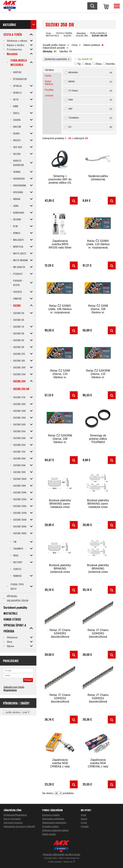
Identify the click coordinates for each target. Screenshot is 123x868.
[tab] (52, 70)
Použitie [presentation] (49, 90)
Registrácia (10, 690)
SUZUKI (67, 36)
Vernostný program (13, 823)
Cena (74, 45)
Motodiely (81, 33)
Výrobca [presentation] (49, 70)
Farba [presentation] (48, 76)
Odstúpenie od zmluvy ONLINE (19, 826)
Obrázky (48, 51)
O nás (84, 823)
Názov (62, 45)
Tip (79, 64)
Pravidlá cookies (50, 826)
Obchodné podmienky (53, 819)
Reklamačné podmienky (54, 823)
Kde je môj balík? (12, 819)
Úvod (48, 33)
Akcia (88, 64)
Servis (84, 819)
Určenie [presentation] (49, 96)
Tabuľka (63, 51)
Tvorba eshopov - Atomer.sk (61, 862)
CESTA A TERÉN (64, 33)
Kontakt (85, 826)
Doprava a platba (51, 815)
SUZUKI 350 (82, 36)
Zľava (98, 64)
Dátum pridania (92, 45)
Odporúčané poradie (54, 48)
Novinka (110, 64)
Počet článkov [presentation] (49, 83)
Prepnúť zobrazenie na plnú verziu (62, 854)
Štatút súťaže (49, 834)
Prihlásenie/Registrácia (15, 815)
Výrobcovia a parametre (57, 59)
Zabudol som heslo (14, 687)
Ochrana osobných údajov (55, 830)
